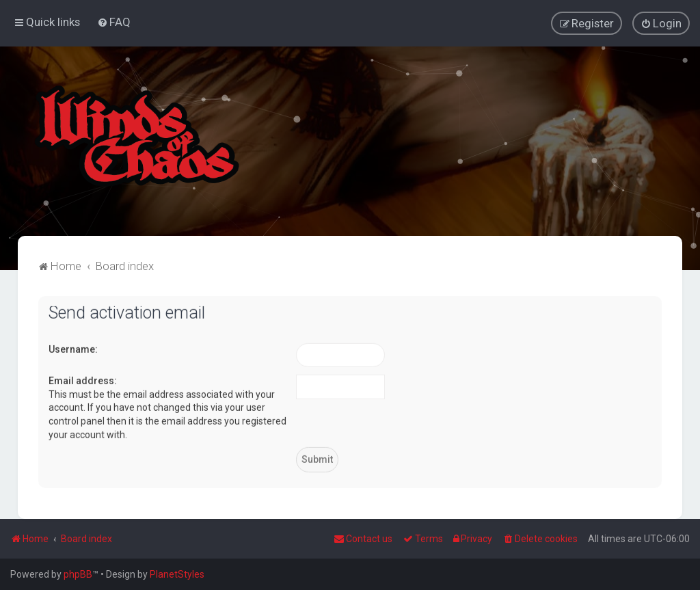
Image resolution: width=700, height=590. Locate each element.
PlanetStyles (177, 574)
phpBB (78, 574)
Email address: (83, 380)
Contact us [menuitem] (363, 539)
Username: (73, 349)
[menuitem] (114, 22)
